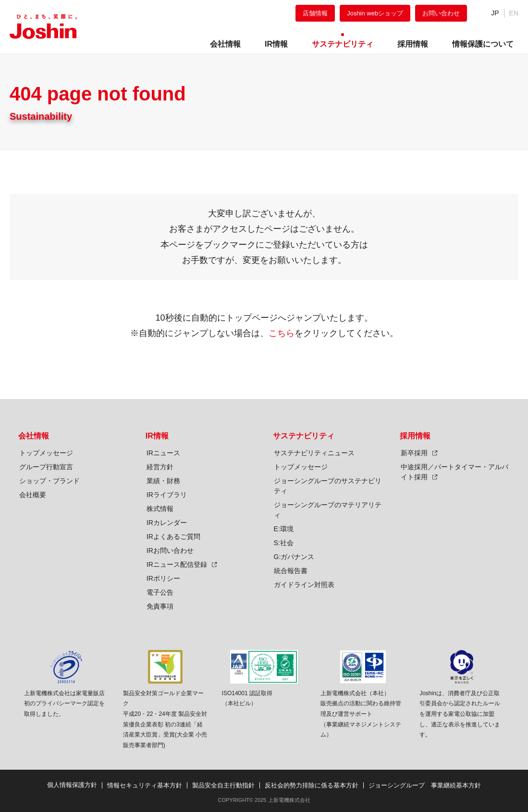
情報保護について (483, 44)
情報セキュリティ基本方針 (145, 785)
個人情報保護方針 (72, 785)
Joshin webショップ (375, 13)
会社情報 (34, 436)
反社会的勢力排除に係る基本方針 (312, 785)
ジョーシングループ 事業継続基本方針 (425, 785)
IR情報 (157, 436)
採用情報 (415, 436)
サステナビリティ (304, 436)
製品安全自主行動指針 (223, 785)
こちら (282, 333)
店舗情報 (315, 13)
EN (514, 13)
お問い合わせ (441, 13)
